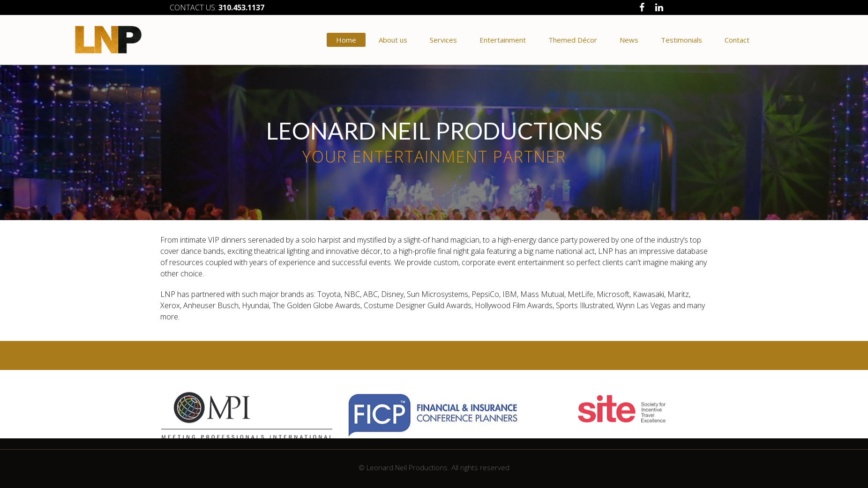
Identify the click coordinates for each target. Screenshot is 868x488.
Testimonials (681, 40)
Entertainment (503, 40)
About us (393, 40)
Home (346, 40)
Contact (737, 40)
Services (443, 40)
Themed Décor (573, 40)
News (629, 40)
